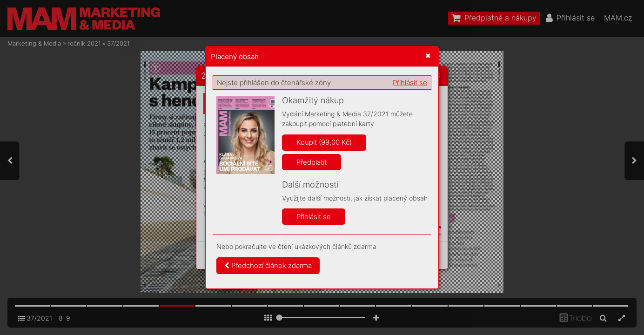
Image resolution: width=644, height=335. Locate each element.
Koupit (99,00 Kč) (324, 142)
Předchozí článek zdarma (268, 265)
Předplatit (312, 162)
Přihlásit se (410, 83)
